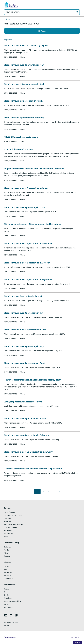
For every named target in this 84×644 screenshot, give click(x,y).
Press (6, 570)
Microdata (7, 522)
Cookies (7, 595)
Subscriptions (8, 607)
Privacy (6, 553)
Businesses (8, 547)
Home (8, 19)
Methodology (8, 534)
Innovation (8, 576)
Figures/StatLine (10, 512)
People (6, 550)
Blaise (6, 537)
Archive (6, 604)
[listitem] (6, 615)
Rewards (7, 556)
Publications (8, 531)
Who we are (8, 573)
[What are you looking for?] (42, 12)
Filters (42, 31)
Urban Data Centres (10, 528)
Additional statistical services (14, 525)
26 (54, 491)
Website (7, 589)
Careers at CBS (9, 579)
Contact (6, 567)
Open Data (7, 518)
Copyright (7, 592)
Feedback (78, 643)
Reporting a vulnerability (12, 601)
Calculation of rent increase (13, 515)
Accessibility (8, 598)
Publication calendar (11, 623)
